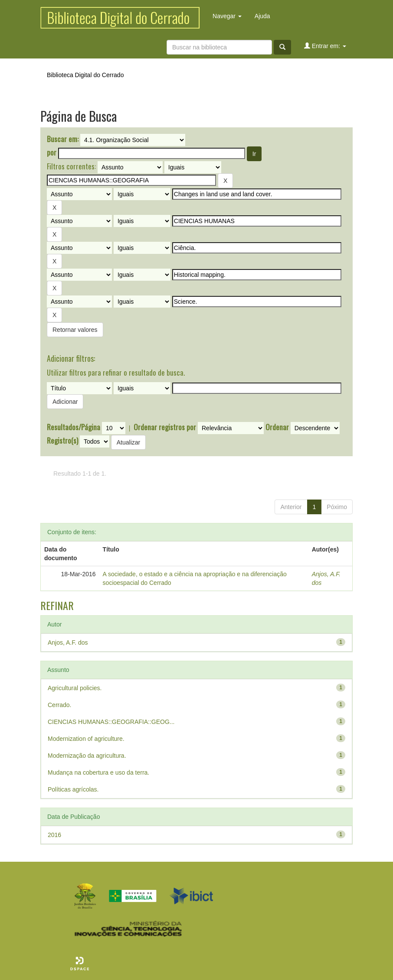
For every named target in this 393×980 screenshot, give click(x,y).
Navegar (227, 16)
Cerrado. (59, 705)
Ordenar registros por (165, 427)
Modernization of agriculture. (86, 739)
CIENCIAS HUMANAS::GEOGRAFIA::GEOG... (111, 722)
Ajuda (262, 16)
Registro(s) (62, 441)
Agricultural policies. (75, 688)
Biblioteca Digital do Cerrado (85, 75)
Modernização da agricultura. (87, 756)
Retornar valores (75, 330)
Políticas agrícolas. (73, 789)
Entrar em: (325, 46)
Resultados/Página (74, 427)
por (52, 153)
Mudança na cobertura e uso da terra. (98, 772)
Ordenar (277, 427)
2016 (54, 835)
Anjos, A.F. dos (68, 643)
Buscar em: (63, 139)
